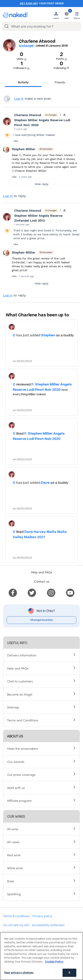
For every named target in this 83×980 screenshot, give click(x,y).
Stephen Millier (24, 149)
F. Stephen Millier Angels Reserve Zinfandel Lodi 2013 (40, 216)
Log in (19, 99)
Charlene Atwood (28, 115)
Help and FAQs (41, 572)
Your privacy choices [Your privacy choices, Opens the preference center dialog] (19, 973)
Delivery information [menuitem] (22, 655)
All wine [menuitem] (13, 829)
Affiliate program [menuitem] (19, 800)
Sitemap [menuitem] (13, 707)
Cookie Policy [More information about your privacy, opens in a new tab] (54, 962)
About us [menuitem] (15, 736)
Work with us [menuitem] (16, 788)
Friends (60, 82)
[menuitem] (13, 592)
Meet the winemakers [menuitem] (23, 748)
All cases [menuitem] (13, 842)
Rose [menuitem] (11, 881)
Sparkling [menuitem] (14, 894)
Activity (23, 82)
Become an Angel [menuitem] (20, 694)
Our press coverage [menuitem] (21, 774)
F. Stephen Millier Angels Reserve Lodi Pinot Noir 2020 (42, 120)
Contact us (42, 581)
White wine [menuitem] (15, 868)
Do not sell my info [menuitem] (16, 925)
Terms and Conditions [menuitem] (23, 720)
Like (16, 141)
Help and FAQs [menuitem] (18, 668)
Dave (45, 483)
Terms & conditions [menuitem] (16, 916)
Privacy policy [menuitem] (42, 916)
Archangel (26, 46)
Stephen (48, 335)
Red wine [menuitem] (14, 855)
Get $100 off (29, 4)
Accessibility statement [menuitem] (48, 925)
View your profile (7, 99)
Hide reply (41, 184)
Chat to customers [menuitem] (20, 681)
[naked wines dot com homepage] (15, 15)
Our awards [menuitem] (16, 762)
